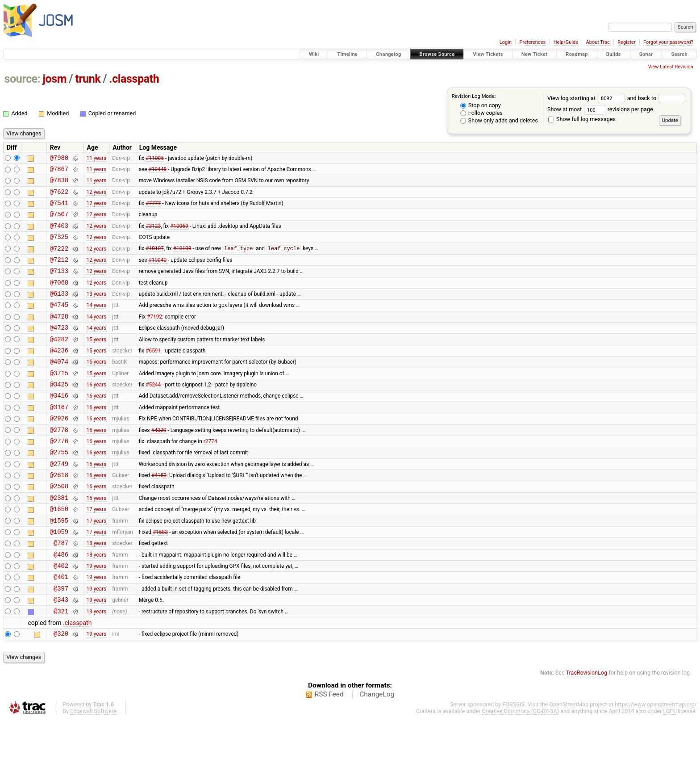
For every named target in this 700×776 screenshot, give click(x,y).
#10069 (179, 235)
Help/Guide (566, 42)
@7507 (59, 222)
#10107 (155, 260)
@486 (61, 602)
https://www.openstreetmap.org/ (656, 761)
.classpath (134, 79)
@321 (61, 666)
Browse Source (437, 54)
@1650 (59, 552)
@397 (61, 640)
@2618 (59, 514)
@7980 (59, 159)
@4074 (59, 387)
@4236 (59, 374)
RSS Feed (329, 751)
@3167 (59, 438)
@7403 (59, 235)
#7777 (153, 210)
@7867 (59, 171)
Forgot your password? (668, 42)
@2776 (59, 476)
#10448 (157, 171)
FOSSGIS (513, 761)
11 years (96, 159)
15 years (96, 361)
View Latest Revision (671, 67)
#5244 (153, 412)
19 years (96, 615)
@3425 (59, 412)
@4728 (59, 336)
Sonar (646, 54)
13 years (96, 311)
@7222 (59, 260)
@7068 (59, 298)
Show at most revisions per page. (601, 109)
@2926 (59, 450)
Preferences (532, 42)
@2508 (59, 526)
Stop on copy (481, 105)
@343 (61, 653)
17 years (96, 552)
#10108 (182, 260)
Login (506, 42)
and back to (656, 98)
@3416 (59, 425)
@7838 (59, 184)
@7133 (59, 285)
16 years (96, 412)
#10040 (157, 273)
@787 (61, 589)
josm (54, 79)
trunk (88, 79)
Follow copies (481, 113)
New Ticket (535, 54)
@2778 (59, 463)
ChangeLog (377, 751)
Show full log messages (582, 119)
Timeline (347, 54)
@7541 (59, 209)
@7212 (59, 273)
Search (679, 54)
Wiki (314, 54)
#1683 (160, 577)
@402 (61, 615)
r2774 (210, 475)
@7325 (59, 247)
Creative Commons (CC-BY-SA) (521, 767)
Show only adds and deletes (499, 120)
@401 (61, 627)
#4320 (158, 463)
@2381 (59, 539)
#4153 (159, 514)
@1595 (59, 564)
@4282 (59, 362)
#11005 (155, 159)
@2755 (59, 488)
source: (23, 79)
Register (626, 42)
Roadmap (577, 54)
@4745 (59, 323)
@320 (61, 690)
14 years (96, 323)
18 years (96, 590)
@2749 (59, 501)
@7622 (59, 197)
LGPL (670, 767)
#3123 (153, 235)
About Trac (598, 42)
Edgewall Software (93, 767)
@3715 (59, 400)
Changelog (388, 54)
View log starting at (587, 98)
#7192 (154, 336)
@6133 (59, 311)
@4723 (59, 349)
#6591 (153, 374)
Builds (614, 54)
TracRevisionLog (587, 729)
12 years (96, 197)
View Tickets (488, 54)
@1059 (59, 577)
